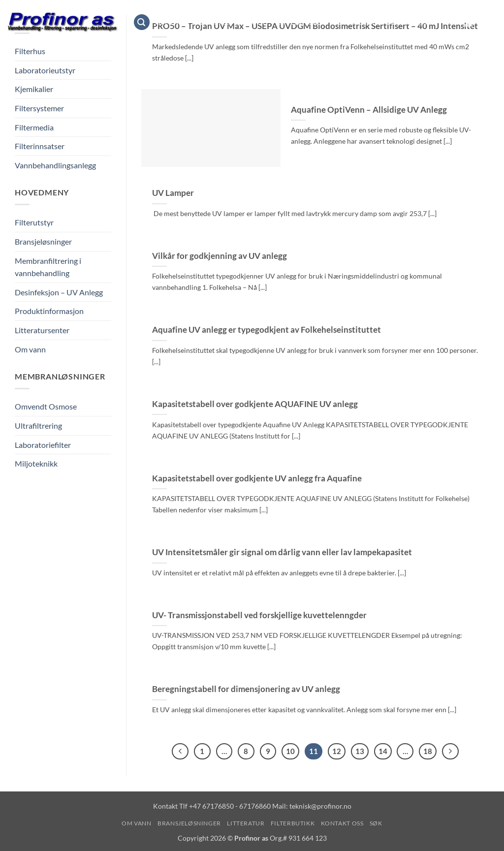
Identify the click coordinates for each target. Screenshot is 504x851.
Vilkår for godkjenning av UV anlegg (220, 256)
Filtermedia (34, 127)
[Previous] (180, 752)
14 (383, 751)
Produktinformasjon (49, 311)
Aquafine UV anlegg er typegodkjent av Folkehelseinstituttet (267, 330)
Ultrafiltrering (38, 425)
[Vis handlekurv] (492, 22)
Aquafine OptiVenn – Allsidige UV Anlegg (369, 110)
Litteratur (300, 22)
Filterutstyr (34, 222)
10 (290, 751)
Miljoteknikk (36, 463)
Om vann (172, 22)
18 (428, 751)
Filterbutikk (353, 22)
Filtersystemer (39, 108)
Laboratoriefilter (43, 445)
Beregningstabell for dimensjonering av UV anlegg (246, 689)
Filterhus (30, 51)
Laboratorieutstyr (45, 70)
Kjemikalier (34, 89)
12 (337, 751)
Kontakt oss (410, 22)
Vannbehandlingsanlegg (55, 165)
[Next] (450, 752)
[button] (142, 22)
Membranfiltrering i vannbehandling (48, 267)
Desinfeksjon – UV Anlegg (59, 292)
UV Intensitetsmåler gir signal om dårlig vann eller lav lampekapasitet (282, 552)
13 (360, 751)
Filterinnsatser (40, 146)
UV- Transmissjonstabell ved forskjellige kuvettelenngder (259, 615)
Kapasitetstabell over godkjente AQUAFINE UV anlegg (255, 404)
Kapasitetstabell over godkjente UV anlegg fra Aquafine (257, 478)
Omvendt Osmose (46, 406)
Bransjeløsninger (233, 22)
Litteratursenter (42, 330)
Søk (450, 22)
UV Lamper (173, 193)
